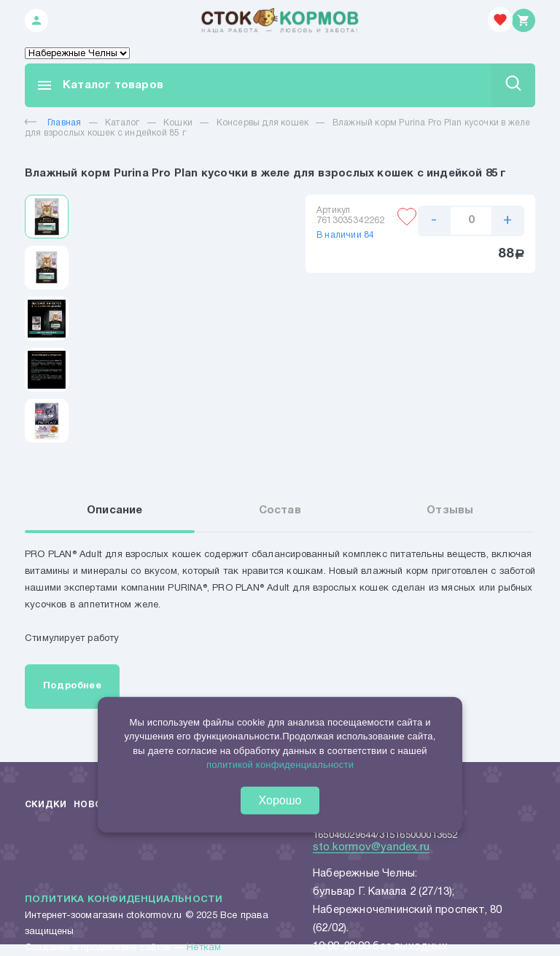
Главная (53, 123)
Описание (115, 510)
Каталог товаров (100, 85)
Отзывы (450, 510)
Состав (280, 510)
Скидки (46, 805)
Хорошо (280, 800)
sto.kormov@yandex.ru (371, 847)
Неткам (204, 948)
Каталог (122, 123)
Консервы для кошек (263, 123)
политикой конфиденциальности (280, 765)
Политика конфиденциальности (124, 900)
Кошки (178, 123)
